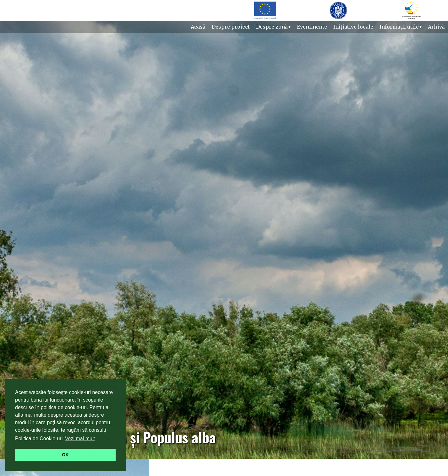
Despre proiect (231, 27)
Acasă (198, 27)
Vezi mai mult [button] (80, 438)
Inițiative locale (353, 27)
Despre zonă (273, 27)
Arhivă (436, 27)
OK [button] (65, 455)
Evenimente (312, 27)
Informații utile (401, 27)
